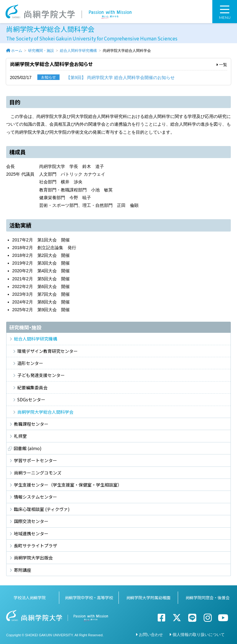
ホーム (17, 51)
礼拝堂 (20, 436)
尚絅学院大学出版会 (33, 558)
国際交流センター (31, 521)
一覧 (222, 65)
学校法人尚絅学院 (30, 598)
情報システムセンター (35, 497)
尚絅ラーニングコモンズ (38, 473)
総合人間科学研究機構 (78, 51)
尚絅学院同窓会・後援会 (208, 598)
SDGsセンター (31, 399)
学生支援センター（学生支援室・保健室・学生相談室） (68, 485)
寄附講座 (23, 570)
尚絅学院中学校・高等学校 (89, 598)
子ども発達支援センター (41, 375)
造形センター (30, 363)
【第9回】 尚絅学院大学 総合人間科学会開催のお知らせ (120, 77)
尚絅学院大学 (69, 12)
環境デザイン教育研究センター (48, 351)
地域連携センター (31, 533)
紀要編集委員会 (32, 387)
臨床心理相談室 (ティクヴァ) (42, 509)
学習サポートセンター (35, 460)
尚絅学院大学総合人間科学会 (45, 412)
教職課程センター (31, 424)
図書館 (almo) (27, 448)
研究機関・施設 (41, 51)
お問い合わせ (151, 635)
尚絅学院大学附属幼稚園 (148, 598)
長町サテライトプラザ (35, 546)
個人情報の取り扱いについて (199, 635)
